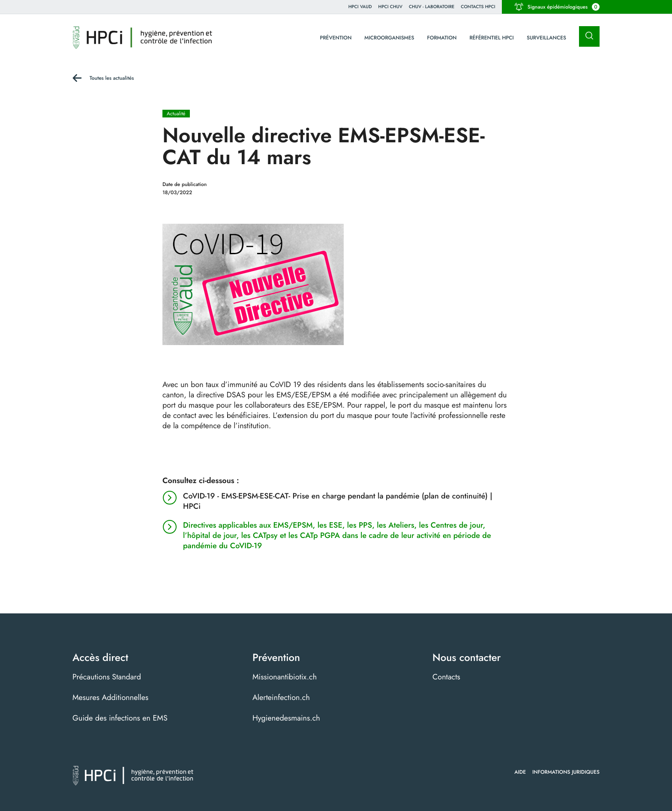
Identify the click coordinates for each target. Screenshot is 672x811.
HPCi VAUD (360, 7)
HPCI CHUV (390, 7)
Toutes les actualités (112, 78)
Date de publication (184, 184)
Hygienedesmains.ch (286, 718)
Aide (520, 772)
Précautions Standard (107, 677)
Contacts (446, 677)
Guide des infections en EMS (120, 718)
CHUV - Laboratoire (432, 7)
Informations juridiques (566, 772)
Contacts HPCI (478, 7)
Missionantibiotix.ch (285, 677)
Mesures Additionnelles (110, 697)
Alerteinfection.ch (281, 697)
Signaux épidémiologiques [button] (557, 7)
